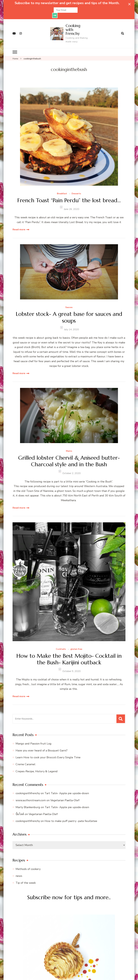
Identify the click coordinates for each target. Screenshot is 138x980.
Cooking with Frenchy (73, 24)
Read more (19, 224)
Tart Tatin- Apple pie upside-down (67, 788)
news (19, 871)
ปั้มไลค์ (20, 809)
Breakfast (62, 188)
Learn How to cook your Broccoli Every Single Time (48, 752)
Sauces (69, 302)
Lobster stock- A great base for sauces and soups (69, 312)
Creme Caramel (25, 759)
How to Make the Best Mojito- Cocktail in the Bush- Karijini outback (69, 654)
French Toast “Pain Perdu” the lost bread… (69, 195)
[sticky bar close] (129, 4)
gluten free (76, 644)
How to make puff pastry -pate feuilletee (71, 816)
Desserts (76, 188)
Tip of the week (26, 877)
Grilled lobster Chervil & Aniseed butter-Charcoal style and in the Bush (69, 456)
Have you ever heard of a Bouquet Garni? (42, 745)
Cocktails (61, 644)
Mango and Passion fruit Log (34, 738)
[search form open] (123, 28)
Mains (69, 446)
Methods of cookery (28, 864)
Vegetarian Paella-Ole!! (65, 795)
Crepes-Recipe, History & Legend (37, 766)
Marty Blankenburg (28, 802)
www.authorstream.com (31, 795)
